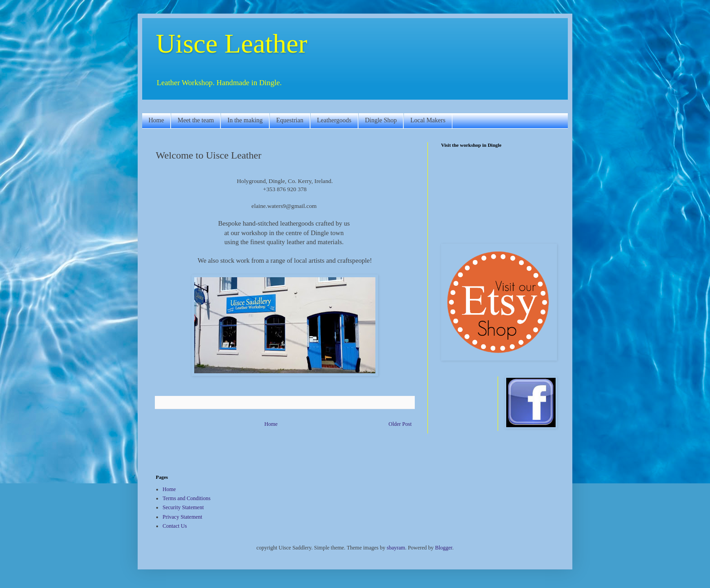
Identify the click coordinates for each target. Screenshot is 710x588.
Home (156, 120)
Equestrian (290, 120)
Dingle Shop (381, 120)
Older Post (400, 424)
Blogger (444, 548)
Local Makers (428, 120)
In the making (245, 120)
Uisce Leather (232, 43)
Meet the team (196, 120)
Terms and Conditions (187, 498)
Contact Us (175, 526)
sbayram (396, 548)
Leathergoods (334, 120)
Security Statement (183, 507)
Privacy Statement (182, 517)
